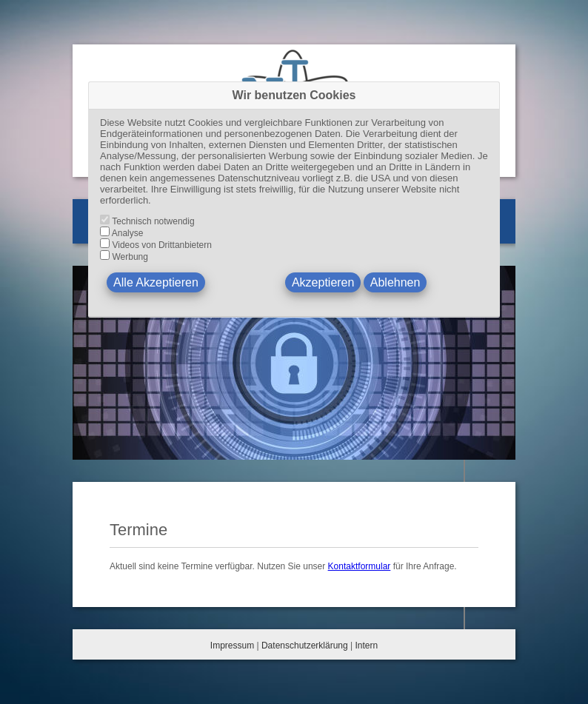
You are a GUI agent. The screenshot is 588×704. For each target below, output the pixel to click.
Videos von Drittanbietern (162, 245)
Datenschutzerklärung (305, 646)
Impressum (232, 646)
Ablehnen (395, 282)
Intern (366, 646)
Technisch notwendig (153, 221)
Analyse (128, 233)
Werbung (130, 257)
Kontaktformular (360, 566)
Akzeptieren (323, 282)
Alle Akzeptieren (156, 282)
